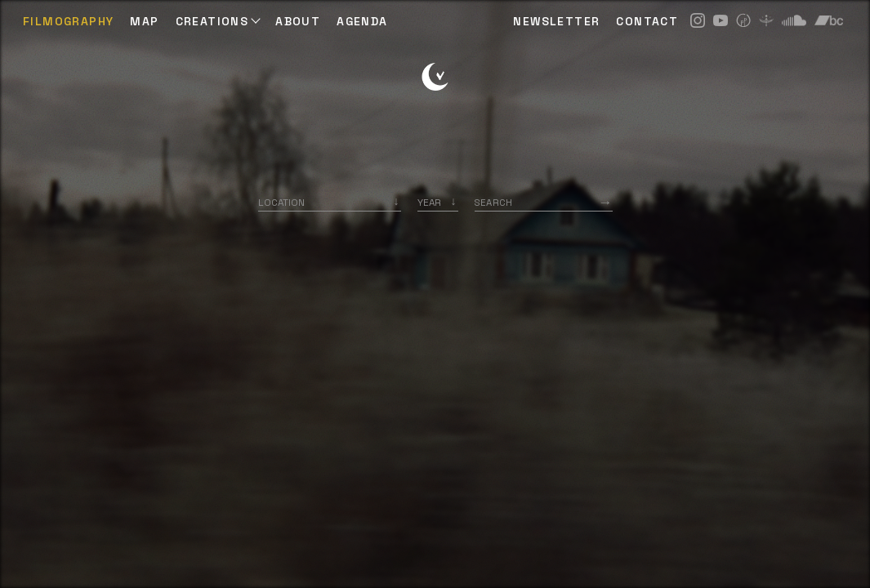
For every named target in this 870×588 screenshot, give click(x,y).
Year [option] (429, 202)
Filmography (68, 21)
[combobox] (330, 202)
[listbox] (438, 202)
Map (144, 21)
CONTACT (647, 21)
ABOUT (298, 21)
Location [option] (281, 202)
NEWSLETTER (556, 21)
